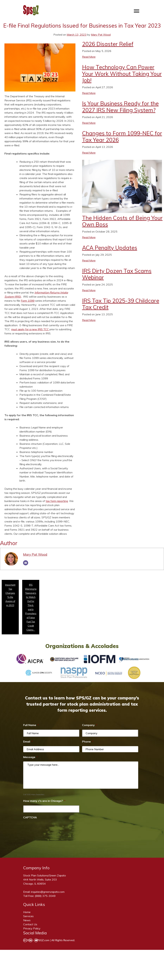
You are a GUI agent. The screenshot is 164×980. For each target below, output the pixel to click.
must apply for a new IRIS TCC (30, 329)
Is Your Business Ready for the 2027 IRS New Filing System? (120, 107)
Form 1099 (28, 301)
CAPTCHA (30, 817)
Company (90, 725)
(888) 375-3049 (45, 896)
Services (28, 916)
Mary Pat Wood (101, 35)
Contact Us (30, 924)
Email (28, 742)
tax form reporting (57, 501)
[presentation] (49, 828)
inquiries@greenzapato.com (48, 892)
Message (31, 757)
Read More (89, 57)
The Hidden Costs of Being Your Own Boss (122, 221)
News (27, 920)
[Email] (26, 563)
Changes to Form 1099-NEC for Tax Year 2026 (122, 136)
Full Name (31, 725)
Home (27, 912)
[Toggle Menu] (137, 11)
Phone (88, 742)
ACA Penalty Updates (110, 248)
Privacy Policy (32, 928)
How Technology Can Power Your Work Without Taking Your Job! (122, 74)
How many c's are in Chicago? (44, 801)
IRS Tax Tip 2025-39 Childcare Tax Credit (121, 304)
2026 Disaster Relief (108, 44)
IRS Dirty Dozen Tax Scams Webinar (117, 274)
